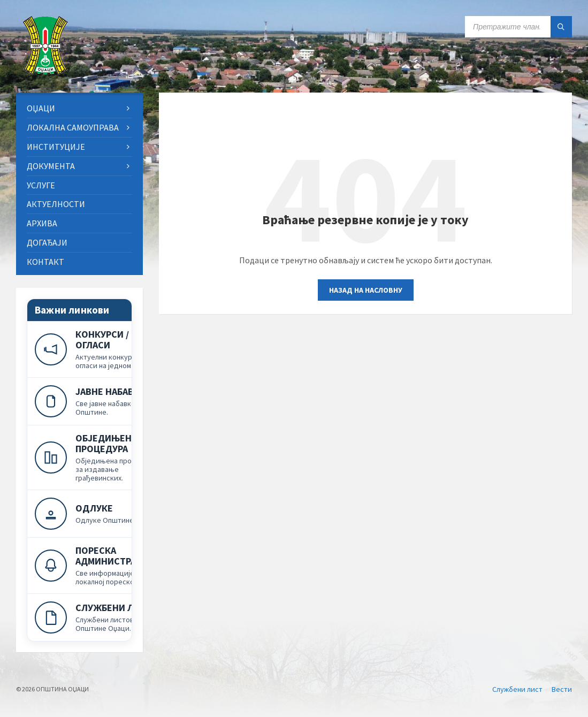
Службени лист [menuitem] (517, 689)
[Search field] (518, 27)
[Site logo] (45, 72)
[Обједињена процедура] (97, 457)
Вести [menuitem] (562, 689)
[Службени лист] (97, 617)
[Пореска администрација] (97, 565)
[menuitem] (79, 108)
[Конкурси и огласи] (97, 349)
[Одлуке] (97, 513)
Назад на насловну (366, 290)
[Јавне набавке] (97, 401)
